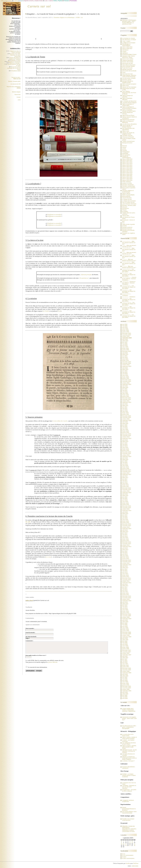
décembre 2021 (126, 398)
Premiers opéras (127, 80)
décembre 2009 (126, 614)
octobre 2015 (126, 509)
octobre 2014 (126, 527)
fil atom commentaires (128, 858)
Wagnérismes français (128, 120)
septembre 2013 (127, 547)
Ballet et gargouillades (128, 195)
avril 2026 (125, 327)
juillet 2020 (125, 423)
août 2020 (125, 422)
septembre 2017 (127, 474)
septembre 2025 (127, 338)
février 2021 (125, 413)
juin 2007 (125, 659)
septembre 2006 (127, 673)
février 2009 (125, 629)
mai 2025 (125, 344)
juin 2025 (125, 342)
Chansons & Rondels (128, 137)
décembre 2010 (126, 596)
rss (82, 17)
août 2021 (125, 404)
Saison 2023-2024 (127, 180)
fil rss (124, 854)
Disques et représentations (126, 157)
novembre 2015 (126, 508)
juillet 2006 (125, 676)
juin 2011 (125, 587)
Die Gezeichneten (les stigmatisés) (128, 129)
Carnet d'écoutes (127, 198)
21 (135, 844)
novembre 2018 (126, 453)
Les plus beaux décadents (129, 124)
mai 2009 (125, 625)
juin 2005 (125, 695)
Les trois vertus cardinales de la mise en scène (14, 68)
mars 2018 (125, 465)
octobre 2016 (126, 491)
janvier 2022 (126, 396)
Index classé (29, 600)
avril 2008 (125, 644)
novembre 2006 (126, 670)
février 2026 (125, 330)
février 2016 (125, 503)
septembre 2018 (127, 456)
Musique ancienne (127, 227)
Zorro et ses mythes (128, 59)
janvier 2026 (126, 332)
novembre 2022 (126, 381)
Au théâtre (125, 211)
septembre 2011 (127, 583)
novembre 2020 (126, 417)
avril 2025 (125, 345)
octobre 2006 (126, 671)
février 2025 (125, 348)
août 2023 (125, 368)
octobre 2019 (126, 437)
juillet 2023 (125, 369)
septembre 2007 (127, 655)
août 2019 (125, 440)
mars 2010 (125, 610)
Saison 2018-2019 (127, 173)
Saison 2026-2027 (127, 49)
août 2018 (125, 458)
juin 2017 (125, 479)
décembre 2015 (126, 506)
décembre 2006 (126, 668)
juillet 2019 (125, 441)
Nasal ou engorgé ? (15, 63)
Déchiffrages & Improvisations (126, 45)
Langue (124, 51)
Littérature (125, 53)
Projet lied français (127, 68)
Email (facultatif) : (30, 632)
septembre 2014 (127, 529)
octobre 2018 (126, 455)
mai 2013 (125, 553)
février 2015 (125, 521)
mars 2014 (125, 538)
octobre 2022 (126, 383)
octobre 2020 (126, 419)
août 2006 (125, 674)
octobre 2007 (126, 653)
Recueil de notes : (16, 78)
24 (126, 845)
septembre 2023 (127, 366)
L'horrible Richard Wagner (129, 103)
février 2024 (125, 360)
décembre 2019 (126, 434)
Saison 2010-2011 (127, 161)
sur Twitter (46, 311)
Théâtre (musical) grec (128, 141)
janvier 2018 (126, 469)
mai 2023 (125, 372)
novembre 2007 (126, 652)
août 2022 (125, 386)
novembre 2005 (126, 688)
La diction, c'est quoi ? (128, 761)
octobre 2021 (126, 401)
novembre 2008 (126, 634)
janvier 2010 (126, 613)
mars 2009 (125, 628)
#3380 (78, 17)
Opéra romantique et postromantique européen (129, 108)
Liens (19, 100)
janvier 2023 (126, 378)
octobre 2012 (126, 563)
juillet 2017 (125, 478)
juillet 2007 (125, 658)
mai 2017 (125, 480)
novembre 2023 (126, 363)
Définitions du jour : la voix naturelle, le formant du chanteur (129, 751)
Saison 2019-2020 (127, 174)
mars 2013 (125, 556)
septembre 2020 (127, 420)
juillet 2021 (125, 405)
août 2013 (125, 548)
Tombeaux (125, 295)
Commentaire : (29, 641)
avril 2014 (125, 536)
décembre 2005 (126, 686)
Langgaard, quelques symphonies (128, 801)
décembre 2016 (126, 488)
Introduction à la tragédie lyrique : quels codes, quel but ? (129, 718)
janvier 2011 (126, 595)
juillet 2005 (125, 694)
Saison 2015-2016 (127, 168)
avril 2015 (125, 518)
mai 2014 (125, 535)
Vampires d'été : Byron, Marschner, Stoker (129, 57)
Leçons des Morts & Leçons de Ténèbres (15, 58)
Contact (19, 97)
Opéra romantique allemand (127, 99)
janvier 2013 (126, 559)
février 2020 (125, 431)
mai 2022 (125, 390)
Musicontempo (126, 196)
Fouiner (123, 28)
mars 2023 (125, 375)
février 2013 (125, 557)
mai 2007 (125, 661)
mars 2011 (125, 592)
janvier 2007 (126, 667)
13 (132, 843)
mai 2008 (125, 643)
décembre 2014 (126, 524)
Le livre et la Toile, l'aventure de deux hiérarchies (15, 55)
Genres (124, 147)
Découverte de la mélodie (129, 71)
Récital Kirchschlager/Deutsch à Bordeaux (129, 809)
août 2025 (125, 339)
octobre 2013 (126, 545)
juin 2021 (125, 407)
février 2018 (125, 467)
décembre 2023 (126, 362)
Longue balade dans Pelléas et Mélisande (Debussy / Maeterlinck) (129, 710)
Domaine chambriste (128, 185)
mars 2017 (125, 484)
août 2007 (125, 656)
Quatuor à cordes (127, 183)
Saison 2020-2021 (127, 176)
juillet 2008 (125, 640)
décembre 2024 (126, 351)
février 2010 (125, 611)
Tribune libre (17, 95)
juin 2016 (125, 497)
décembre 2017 (126, 470)
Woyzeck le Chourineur (14, 62)
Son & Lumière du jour (128, 202)
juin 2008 (125, 641)
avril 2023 (125, 374)
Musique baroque (127, 229)
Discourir (125, 207)
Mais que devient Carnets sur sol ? (129, 243)
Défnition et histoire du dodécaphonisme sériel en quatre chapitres (129, 758)
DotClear (136, 863)
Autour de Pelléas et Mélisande (128, 122)
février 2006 (125, 683)
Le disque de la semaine (129, 201)
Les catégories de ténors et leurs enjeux (129, 743)
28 (135, 845)
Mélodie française (127, 69)
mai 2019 (125, 444)
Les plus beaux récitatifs (129, 78)
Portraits (124, 150)
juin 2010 (125, 605)
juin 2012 (125, 569)
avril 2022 (125, 392)
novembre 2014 (126, 526)
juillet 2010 (125, 604)
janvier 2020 (126, 432)
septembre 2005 (127, 691)
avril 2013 (125, 554)
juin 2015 (125, 515)
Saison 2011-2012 (127, 162)
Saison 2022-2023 (127, 179)
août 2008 (125, 638)
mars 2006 (125, 682)
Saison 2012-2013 (127, 164)
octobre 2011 (126, 581)
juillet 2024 (125, 354)
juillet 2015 (125, 514)
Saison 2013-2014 (127, 165)
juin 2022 (125, 389)
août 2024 (125, 353)
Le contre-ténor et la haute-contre (128, 735)
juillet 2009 (125, 622)
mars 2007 (125, 664)
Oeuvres (125, 146)
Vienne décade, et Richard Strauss (127, 126)
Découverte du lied (127, 63)
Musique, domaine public (14, 81)
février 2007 (125, 665)
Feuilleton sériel (16, 71)
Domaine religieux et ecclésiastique (64, 17)
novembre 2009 (126, 616)
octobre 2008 (126, 635)
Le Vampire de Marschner (129, 101)
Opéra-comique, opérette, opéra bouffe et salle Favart (129, 747)
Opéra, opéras (126, 193)
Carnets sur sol (39, 6)
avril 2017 (125, 482)
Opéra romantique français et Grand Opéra (129, 110)
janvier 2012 (126, 577)
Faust (124, 72)
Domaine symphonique (128, 186)
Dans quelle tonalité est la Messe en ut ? (36, 655)
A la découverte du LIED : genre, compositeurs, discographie (129, 727)
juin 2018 (125, 461)
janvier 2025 (126, 350)
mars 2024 (125, 359)
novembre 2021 (126, 399)
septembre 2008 (127, 637)
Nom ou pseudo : (30, 628)
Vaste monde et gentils (128, 224)
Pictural (124, 210)
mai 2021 (125, 408)
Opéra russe (126, 131)
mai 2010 (125, 607)
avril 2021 (125, 410)
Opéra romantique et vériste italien (128, 105)
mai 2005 (125, 697)
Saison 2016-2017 (127, 170)
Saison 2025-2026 (127, 47)
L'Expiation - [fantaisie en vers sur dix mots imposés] (129, 787)
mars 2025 (125, 347)
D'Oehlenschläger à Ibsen (129, 54)
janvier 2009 (126, 631)
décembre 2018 (126, 452)
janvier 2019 (126, 450)
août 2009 (125, 620)
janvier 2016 (126, 505)
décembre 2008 (126, 632)
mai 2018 (125, 462)
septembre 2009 (127, 619)
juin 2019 (125, 443)
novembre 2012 (126, 562)
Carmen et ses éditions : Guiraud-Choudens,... (129, 279)
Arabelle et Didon (16, 60)
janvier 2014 (126, 541)
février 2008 (125, 647)
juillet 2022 (125, 387)
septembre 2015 (127, 511)
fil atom (124, 857)
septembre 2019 (127, 438)
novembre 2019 (126, 435)
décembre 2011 (126, 578)
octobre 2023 (126, 365)
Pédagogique (126, 152)
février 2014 (125, 539)
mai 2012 (125, 571)
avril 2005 (125, 698)
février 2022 (125, 395)
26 (130, 845)
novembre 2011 (126, 580)
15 (121, 844)
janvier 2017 (126, 487)
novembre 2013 (126, 544)
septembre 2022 (127, 384)
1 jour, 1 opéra (126, 41)
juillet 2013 (125, 550)
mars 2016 (125, 502)
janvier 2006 (126, 685)
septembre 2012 (127, 565)
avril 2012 (125, 572)
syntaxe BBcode (53, 662)
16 (124, 844)
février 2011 (125, 593)
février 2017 (125, 485)
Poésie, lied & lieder (128, 62)
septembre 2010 (127, 601)
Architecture (125, 208)
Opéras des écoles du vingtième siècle (128, 133)
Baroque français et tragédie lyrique (128, 82)
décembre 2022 (126, 380)
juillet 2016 (125, 496)
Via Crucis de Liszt (127, 74)
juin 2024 (125, 356)
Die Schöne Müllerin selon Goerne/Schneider (129, 812)
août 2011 (125, 584)
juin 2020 (125, 425)
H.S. (123, 223)
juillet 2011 (125, 586)
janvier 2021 (126, 414)
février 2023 (125, 377)
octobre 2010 (126, 599)
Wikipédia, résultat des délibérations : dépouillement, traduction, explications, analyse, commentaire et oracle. (129, 829)
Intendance (125, 50)
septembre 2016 (127, 493)
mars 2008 (125, 646)
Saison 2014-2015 (127, 167)
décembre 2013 (126, 542)
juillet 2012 (125, 568)
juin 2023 (125, 371)
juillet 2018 (125, 460)
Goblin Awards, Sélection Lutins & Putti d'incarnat (129, 76)
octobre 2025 (126, 336)
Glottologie (125, 153)
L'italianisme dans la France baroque (15, 52)
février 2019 (125, 449)
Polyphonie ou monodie (54, 215)
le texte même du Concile (60, 421)
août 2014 (125, 530)
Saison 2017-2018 (127, 171)
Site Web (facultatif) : (31, 637)
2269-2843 (135, 866)
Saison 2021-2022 (127, 177)
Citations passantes (128, 60)
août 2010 (125, 602)
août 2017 (125, 476)
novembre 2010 (126, 598)
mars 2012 (125, 574)
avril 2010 (125, 608)
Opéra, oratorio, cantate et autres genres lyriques (129, 738)
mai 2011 (125, 589)
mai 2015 (125, 517)
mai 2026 (125, 326)
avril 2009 (125, 626)
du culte (28, 522)
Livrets (124, 149)
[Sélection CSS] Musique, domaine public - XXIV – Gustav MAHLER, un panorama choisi (129, 22)
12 (130, 843)
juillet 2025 (125, 341)
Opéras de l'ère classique (129, 87)
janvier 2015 (126, 523)
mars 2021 (125, 411)
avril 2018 (125, 464)
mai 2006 (125, 679)
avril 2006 (125, 680)
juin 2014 (125, 533)
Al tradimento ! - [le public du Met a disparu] (129, 790)
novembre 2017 (126, 471)
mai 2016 (125, 498)
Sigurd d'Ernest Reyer (128, 115)
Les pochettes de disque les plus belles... (129, 270)
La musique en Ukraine (129, 38)
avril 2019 (125, 446)
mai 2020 (125, 426)
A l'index (124, 226)
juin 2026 (125, 324)
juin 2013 (125, 551)
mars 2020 (125, 429)
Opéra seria (125, 85)
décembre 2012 (126, 560)
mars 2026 (125, 329)
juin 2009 (125, 623)
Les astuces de (15, 84)
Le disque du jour (127, 199)
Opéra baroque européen (129, 84)
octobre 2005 (126, 689)
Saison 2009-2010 (127, 159)
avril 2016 (125, 500)
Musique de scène (127, 143)
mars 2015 (125, 520)
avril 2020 (125, 428)
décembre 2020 (126, 416)
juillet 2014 (125, 532)
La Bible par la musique (129, 43)
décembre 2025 (126, 333)
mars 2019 (125, 447)
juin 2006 (125, 677)
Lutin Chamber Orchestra (129, 204)
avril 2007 (125, 662)
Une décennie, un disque (129, 40)
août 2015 (125, 512)
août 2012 (125, 566)
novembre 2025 (126, 335)
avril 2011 (125, 590)
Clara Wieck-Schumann (129, 65)
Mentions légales (16, 92)
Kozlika (128, 863)
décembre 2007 (126, 650)
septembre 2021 (127, 402)
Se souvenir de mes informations (38, 667)
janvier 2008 (126, 649)
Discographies (126, 155)
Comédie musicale (127, 135)
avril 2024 (125, 357)
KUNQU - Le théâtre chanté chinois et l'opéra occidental (129, 775)
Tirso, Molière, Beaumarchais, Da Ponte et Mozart (129, 93)
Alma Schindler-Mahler (128, 66)
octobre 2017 (126, 473)
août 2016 (125, 494)
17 (126, 844)
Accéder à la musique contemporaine (128, 819)
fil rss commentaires (128, 855)
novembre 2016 (126, 489)
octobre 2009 (126, 617)
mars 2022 (125, 393)
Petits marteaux (126, 182)
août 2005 (125, 692)
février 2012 (125, 575)
